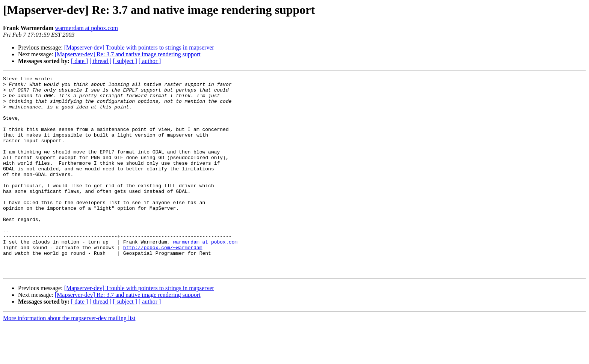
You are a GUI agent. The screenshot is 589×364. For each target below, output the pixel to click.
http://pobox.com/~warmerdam (163, 282)
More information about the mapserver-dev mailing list (69, 357)
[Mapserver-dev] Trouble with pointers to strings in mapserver (139, 47)
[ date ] (79, 61)
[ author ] (150, 61)
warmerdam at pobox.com (86, 28)
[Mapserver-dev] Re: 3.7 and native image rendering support (128, 54)
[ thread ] (100, 61)
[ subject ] (125, 61)
